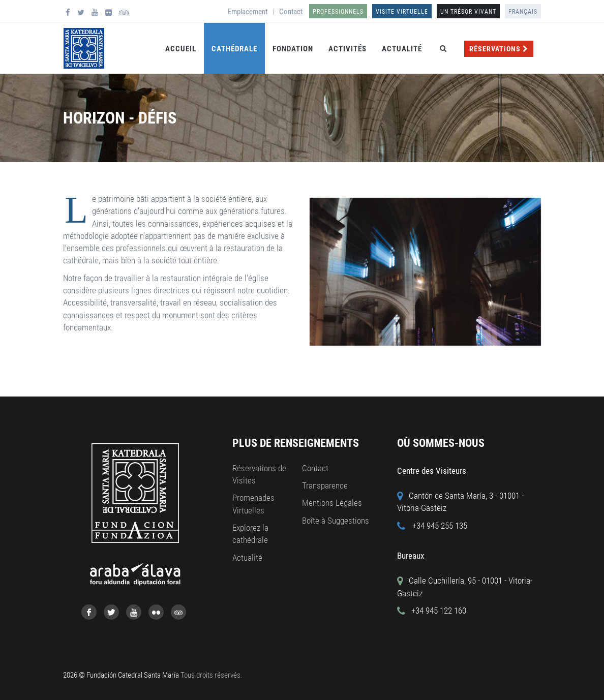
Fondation (293, 49)
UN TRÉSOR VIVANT (468, 12)
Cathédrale (234, 49)
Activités (348, 49)
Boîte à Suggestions (336, 521)
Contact (291, 12)
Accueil (181, 49)
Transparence (325, 485)
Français (523, 12)
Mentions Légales (332, 503)
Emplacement (248, 12)
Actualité (402, 49)
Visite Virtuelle (402, 12)
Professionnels (338, 12)
